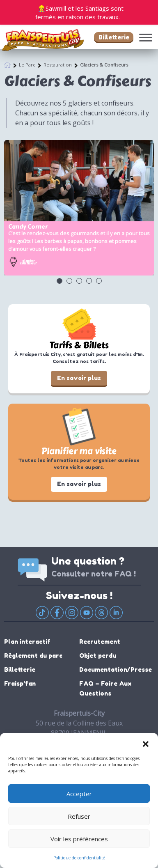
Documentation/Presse (116, 669)
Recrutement (100, 642)
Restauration (58, 65)
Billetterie (114, 37)
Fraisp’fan (20, 683)
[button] (146, 743)
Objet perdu (98, 656)
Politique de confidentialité (79, 858)
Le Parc (27, 65)
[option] (79, 208)
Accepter (79, 794)
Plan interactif (27, 642)
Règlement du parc (33, 656)
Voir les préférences (79, 839)
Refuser (79, 816)
